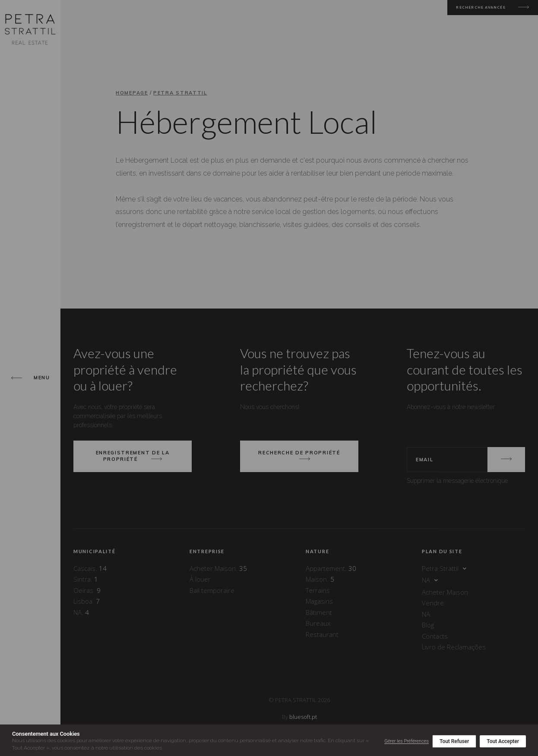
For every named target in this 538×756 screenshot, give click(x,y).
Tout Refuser (454, 741)
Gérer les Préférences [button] (407, 741)
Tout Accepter (503, 741)
